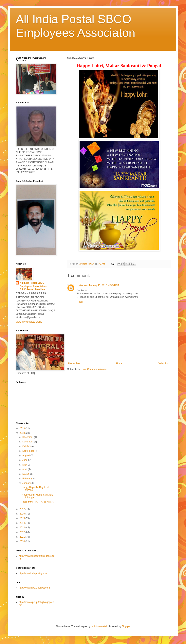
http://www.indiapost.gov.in (33, 573)
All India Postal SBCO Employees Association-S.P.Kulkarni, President (33, 286)
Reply (80, 302)
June (25, 460)
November (28, 442)
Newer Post (74, 363)
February (27, 479)
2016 (23, 514)
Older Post (164, 363)
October (27, 446)
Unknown (82, 285)
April (25, 469)
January (27, 483)
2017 (23, 509)
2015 (23, 518)
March (26, 474)
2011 (23, 537)
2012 (23, 532)
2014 (23, 523)
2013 (23, 528)
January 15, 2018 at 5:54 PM (104, 285)
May (25, 465)
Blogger (126, 626)
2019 (23, 428)
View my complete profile (29, 322)
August (26, 455)
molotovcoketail (99, 626)
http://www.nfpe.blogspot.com (34, 588)
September (28, 451)
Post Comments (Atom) (94, 369)
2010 (23, 541)
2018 (23, 433)
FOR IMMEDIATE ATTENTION (38, 502)
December (28, 437)
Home (119, 363)
